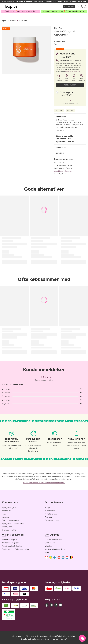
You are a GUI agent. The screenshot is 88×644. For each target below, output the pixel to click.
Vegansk (70, 110)
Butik (47, 552)
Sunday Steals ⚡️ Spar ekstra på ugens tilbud (21, 11)
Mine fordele (50, 511)
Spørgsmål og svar (9, 507)
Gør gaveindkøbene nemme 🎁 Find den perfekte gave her (64, 11)
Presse (5, 514)
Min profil (49, 507)
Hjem (4, 21)
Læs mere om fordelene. (73, 71)
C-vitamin (59, 110)
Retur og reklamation (10, 520)
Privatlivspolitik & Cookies (12, 546)
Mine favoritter (51, 514)
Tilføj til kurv (70, 85)
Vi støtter (49, 546)
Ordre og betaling (9, 530)
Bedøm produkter (52, 520)
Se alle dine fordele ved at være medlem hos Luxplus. (44, 483)
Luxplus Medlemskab (53, 540)
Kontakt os (6, 511)
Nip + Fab (23, 21)
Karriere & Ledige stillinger (55, 549)
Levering (6, 517)
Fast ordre (49, 517)
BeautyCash (7, 527)
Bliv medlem (69, 6)
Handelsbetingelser (10, 540)
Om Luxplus (50, 543)
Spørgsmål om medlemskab (13, 523)
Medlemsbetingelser (10, 543)
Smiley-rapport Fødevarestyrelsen (16, 549)
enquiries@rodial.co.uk (63, 171)
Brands (13, 21)
